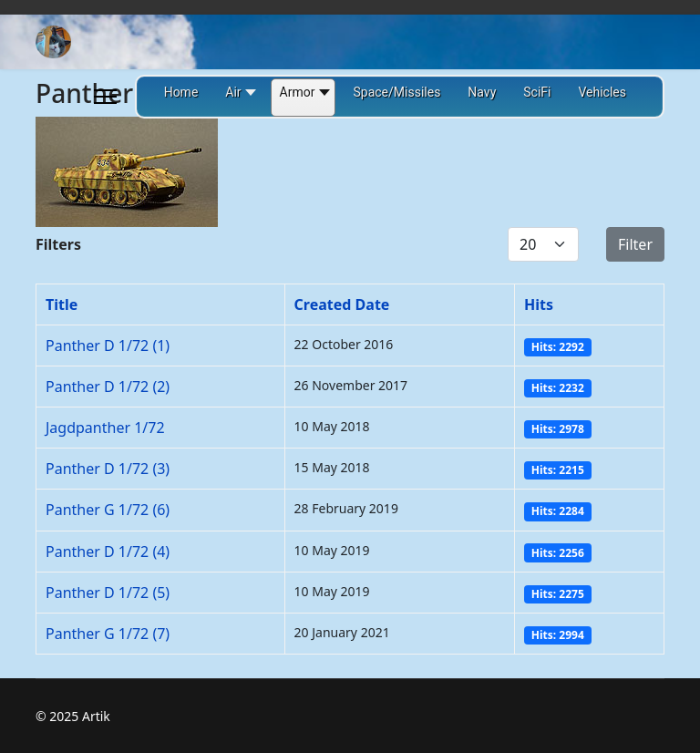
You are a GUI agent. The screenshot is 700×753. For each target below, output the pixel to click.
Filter (635, 244)
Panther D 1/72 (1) (108, 346)
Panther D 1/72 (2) (108, 387)
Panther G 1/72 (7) (108, 634)
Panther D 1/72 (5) (108, 593)
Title (62, 304)
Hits (539, 304)
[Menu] (105, 97)
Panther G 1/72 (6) (108, 510)
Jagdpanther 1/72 (105, 428)
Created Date (342, 304)
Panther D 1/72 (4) (108, 552)
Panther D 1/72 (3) (108, 469)
